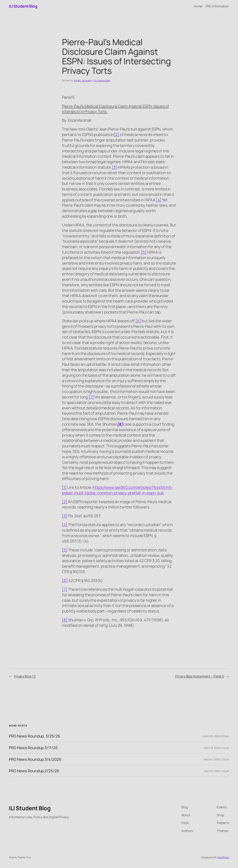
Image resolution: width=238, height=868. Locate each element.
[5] (144, 252)
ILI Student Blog (23, 6)
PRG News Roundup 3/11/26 (33, 748)
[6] (138, 321)
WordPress (223, 857)
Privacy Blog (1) (25, 676)
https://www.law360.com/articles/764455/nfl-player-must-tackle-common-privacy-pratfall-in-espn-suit (117, 490)
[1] (64, 487)
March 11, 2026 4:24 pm (216, 748)
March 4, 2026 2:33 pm (216, 759)
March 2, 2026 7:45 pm (217, 771)
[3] (114, 167)
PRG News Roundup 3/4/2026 (35, 759)
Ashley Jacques (82, 80)
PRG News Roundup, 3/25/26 (35, 736)
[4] (159, 200)
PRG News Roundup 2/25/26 (34, 771)
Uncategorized (102, 80)
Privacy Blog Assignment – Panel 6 (200, 676)
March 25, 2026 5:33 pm (216, 736)
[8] (65, 620)
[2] (116, 135)
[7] (91, 397)
